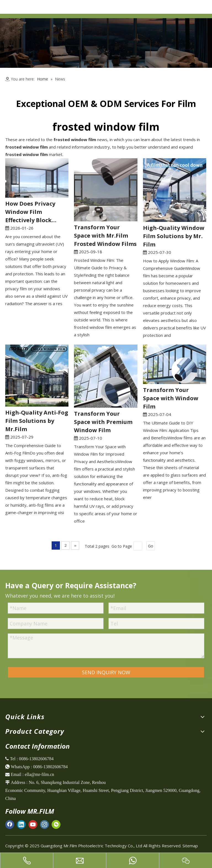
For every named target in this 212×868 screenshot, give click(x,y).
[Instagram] (44, 824)
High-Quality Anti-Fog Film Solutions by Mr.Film (37, 421)
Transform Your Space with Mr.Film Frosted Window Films (105, 236)
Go (151, 546)
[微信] (56, 824)
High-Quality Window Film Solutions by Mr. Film (174, 236)
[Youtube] (33, 824)
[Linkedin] (21, 824)
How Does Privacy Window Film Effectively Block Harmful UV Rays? (31, 212)
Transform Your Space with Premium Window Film (103, 422)
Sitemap (190, 846)
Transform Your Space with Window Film (171, 398)
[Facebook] (10, 824)
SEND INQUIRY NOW (106, 672)
